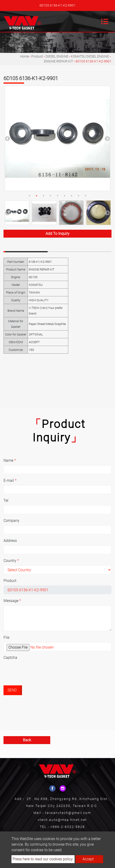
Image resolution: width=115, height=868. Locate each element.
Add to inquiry (57, 234)
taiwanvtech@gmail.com (68, 813)
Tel (6, 501)
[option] (57, 138)
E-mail (10, 480)
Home (24, 56)
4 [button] (50, 196)
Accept (88, 859)
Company (11, 521)
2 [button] (36, 196)
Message (12, 601)
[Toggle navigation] (105, 21)
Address (10, 541)
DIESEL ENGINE (57, 56)
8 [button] (79, 196)
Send (12, 690)
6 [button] (65, 196)
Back (27, 740)
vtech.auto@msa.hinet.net (62, 820)
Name (10, 460)
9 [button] (86, 196)
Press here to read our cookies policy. (43, 859)
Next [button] (107, 138)
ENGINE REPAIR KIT (58, 61)
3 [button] (43, 196)
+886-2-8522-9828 (68, 827)
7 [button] (72, 196)
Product (37, 56)
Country (11, 561)
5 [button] (57, 196)
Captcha (10, 658)
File (6, 637)
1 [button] (29, 196)
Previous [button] (7, 138)
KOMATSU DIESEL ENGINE (90, 56)
